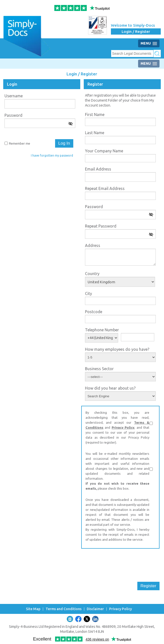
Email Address (98, 169)
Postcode (94, 312)
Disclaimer (95, 609)
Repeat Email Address (105, 188)
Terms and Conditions (64, 609)
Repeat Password (101, 226)
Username (14, 96)
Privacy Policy (123, 427)
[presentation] (119, 562)
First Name (95, 115)
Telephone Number (102, 330)
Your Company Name (104, 151)
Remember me (20, 143)
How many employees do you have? (117, 349)
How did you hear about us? (110, 388)
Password (13, 115)
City (88, 293)
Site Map (33, 609)
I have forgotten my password (52, 155)
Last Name (95, 133)
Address (93, 245)
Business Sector (99, 369)
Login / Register (136, 31)
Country (92, 274)
